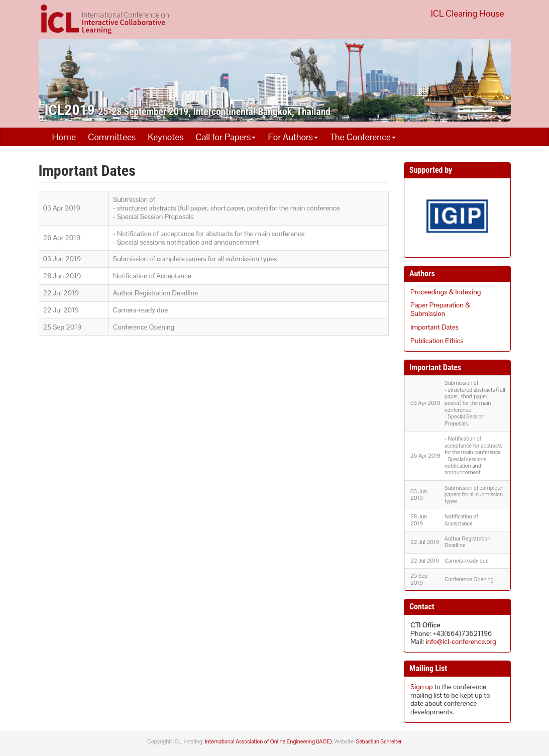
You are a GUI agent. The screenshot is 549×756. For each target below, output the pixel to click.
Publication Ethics (437, 341)
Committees (112, 137)
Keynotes (166, 137)
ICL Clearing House (468, 13)
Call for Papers (226, 137)
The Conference (363, 137)
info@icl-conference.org (461, 641)
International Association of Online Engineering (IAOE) (268, 741)
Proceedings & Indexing (446, 292)
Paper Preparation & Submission (440, 309)
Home (64, 137)
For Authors (293, 137)
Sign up (422, 687)
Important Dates (434, 327)
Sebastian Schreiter (379, 741)
